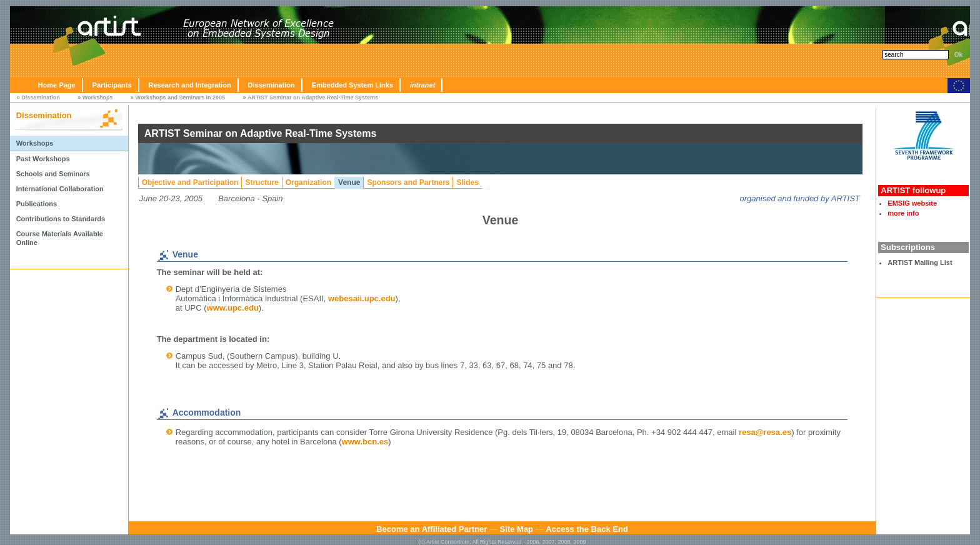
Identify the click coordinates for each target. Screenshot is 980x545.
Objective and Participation (190, 182)
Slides (467, 182)
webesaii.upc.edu (362, 298)
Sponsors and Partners (408, 182)
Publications (37, 204)
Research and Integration (190, 85)
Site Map (517, 529)
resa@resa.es (765, 432)
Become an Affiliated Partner (432, 529)
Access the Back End (587, 529)
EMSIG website (912, 203)
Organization (308, 182)
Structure (262, 182)
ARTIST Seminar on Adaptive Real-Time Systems (313, 97)
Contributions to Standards (61, 219)
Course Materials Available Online (60, 238)
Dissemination (272, 85)
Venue (349, 182)
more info (903, 213)
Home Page (57, 85)
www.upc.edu (233, 308)
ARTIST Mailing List (920, 262)
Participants (112, 85)
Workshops (98, 97)
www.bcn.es (365, 442)
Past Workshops (43, 159)
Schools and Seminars (53, 174)
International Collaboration (60, 189)
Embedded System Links (352, 85)
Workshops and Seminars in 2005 (180, 97)
